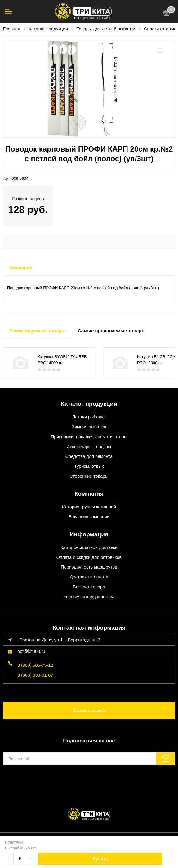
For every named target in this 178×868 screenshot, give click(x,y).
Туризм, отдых (89, 466)
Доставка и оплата (89, 577)
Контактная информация (89, 628)
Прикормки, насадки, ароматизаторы (89, 437)
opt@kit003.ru (31, 651)
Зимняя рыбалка (89, 427)
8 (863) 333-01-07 (35, 675)
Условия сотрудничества (89, 597)
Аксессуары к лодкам (89, 447)
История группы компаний (89, 507)
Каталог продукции (89, 404)
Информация (89, 534)
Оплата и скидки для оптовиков (89, 557)
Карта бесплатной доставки (89, 547)
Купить (101, 859)
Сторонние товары (89, 476)
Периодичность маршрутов (89, 567)
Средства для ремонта (89, 456)
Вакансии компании (89, 517)
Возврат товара (89, 587)
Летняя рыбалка (89, 417)
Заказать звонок (89, 710)
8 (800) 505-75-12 (35, 665)
